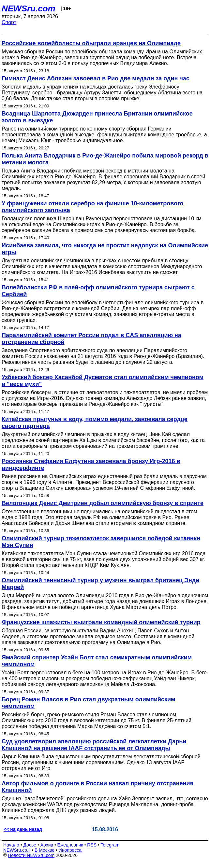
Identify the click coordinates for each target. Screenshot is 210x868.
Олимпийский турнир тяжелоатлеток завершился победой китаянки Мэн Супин (101, 542)
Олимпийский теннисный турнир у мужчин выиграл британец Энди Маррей (100, 584)
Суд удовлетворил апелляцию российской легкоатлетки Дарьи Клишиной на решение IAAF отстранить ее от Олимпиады (94, 745)
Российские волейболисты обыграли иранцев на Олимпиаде (91, 43)
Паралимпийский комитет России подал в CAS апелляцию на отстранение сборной (91, 339)
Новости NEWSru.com (31, 855)
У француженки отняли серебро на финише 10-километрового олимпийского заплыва (92, 207)
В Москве (45, 850)
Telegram (110, 845)
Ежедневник (70, 845)
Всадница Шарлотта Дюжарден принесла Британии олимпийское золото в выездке (97, 117)
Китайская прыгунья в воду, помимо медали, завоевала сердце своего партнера (95, 423)
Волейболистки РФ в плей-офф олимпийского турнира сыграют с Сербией (98, 291)
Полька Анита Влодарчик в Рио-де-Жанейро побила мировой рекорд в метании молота (105, 159)
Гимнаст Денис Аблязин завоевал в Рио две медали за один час (96, 78)
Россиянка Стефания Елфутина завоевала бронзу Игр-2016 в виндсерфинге (91, 465)
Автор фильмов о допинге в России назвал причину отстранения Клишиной (97, 787)
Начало (11, 845)
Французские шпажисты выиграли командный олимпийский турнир (101, 622)
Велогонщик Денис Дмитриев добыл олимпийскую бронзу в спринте (103, 503)
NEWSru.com (29, 8)
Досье (30, 845)
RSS (92, 845)
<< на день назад (23, 829)
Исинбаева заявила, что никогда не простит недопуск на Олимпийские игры (105, 249)
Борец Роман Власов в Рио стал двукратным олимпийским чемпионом (88, 703)
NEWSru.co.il (17, 850)
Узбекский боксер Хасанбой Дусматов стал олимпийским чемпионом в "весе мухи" (103, 381)
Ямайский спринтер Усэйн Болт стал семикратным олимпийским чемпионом (97, 661)
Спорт (9, 22)
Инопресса (70, 850)
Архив (47, 845)
